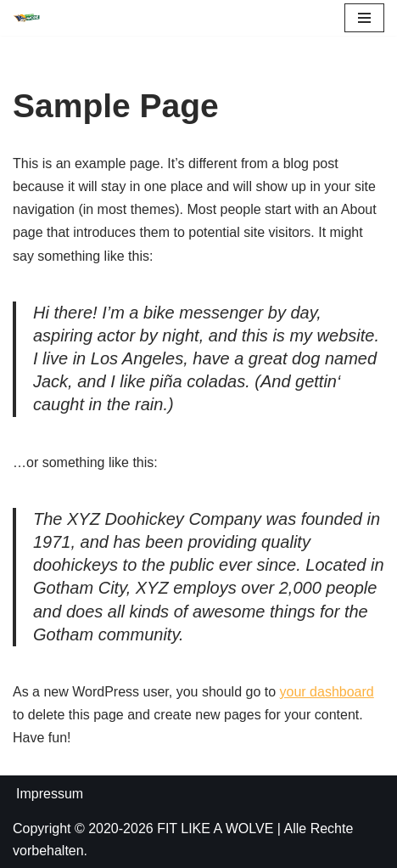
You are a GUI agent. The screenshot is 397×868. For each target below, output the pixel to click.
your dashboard (327, 692)
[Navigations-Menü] (364, 18)
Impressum (50, 794)
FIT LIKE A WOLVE (215, 829)
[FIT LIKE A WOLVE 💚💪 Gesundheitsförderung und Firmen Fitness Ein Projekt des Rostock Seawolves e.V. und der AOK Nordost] (26, 18)
